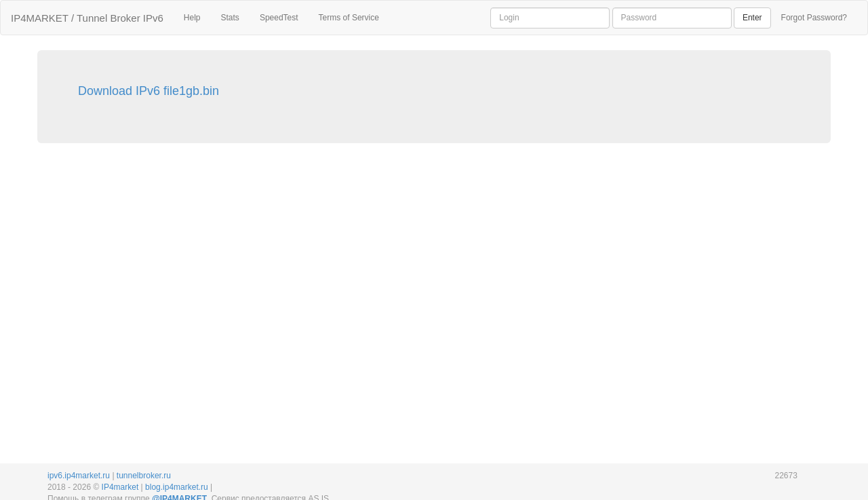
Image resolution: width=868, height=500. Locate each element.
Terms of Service (349, 18)
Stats (230, 18)
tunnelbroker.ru (144, 476)
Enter (752, 18)
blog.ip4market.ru (177, 487)
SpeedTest (279, 18)
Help (192, 18)
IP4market (120, 487)
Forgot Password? (814, 18)
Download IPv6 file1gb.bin (149, 91)
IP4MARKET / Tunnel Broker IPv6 (87, 18)
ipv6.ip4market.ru (79, 476)
